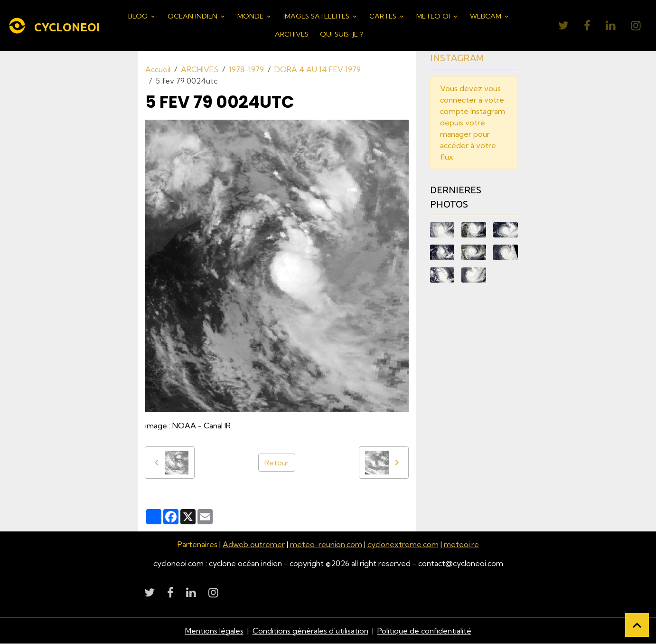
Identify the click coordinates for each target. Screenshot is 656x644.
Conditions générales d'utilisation (310, 631)
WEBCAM (487, 16)
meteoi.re (461, 544)
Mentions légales (214, 631)
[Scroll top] (637, 625)
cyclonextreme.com (403, 544)
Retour (277, 463)
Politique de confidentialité (424, 631)
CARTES (384, 16)
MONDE (251, 16)
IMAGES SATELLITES (317, 16)
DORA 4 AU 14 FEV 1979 (318, 69)
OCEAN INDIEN (193, 16)
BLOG (139, 16)
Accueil (158, 69)
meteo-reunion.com (326, 544)
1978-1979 (246, 69)
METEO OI (434, 16)
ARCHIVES (292, 34)
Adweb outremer (254, 544)
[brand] (51, 26)
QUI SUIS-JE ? (342, 34)
